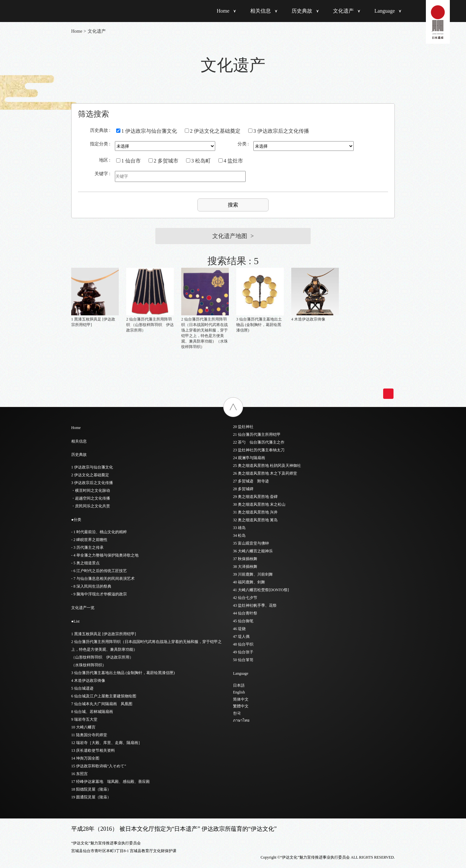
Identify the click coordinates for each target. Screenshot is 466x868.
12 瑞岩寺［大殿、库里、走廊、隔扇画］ (107, 743)
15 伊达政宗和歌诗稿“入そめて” (99, 766)
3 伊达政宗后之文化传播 (279, 131)
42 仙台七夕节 (245, 598)
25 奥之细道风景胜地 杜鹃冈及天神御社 (267, 466)
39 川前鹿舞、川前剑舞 (253, 574)
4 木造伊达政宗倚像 (88, 681)
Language (385, 11)
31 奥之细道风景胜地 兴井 (255, 512)
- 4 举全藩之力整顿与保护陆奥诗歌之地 (105, 555)
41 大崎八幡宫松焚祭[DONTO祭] (261, 590)
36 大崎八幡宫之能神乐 (253, 551)
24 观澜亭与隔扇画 (249, 458)
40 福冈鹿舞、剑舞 (249, 582)
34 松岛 (239, 535)
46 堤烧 (239, 629)
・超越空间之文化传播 (91, 498)
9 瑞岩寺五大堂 (84, 719)
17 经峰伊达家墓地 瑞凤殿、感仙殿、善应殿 (111, 782)
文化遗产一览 (83, 608)
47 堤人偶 (241, 637)
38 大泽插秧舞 (245, 567)
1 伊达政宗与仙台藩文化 (147, 131)
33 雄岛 (239, 528)
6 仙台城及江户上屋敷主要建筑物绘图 (104, 696)
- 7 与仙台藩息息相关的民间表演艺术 (103, 579)
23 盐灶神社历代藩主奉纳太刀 (259, 450)
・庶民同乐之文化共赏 (91, 506)
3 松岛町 (198, 161)
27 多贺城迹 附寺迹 (251, 481)
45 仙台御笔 (243, 621)
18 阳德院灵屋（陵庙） (91, 789)
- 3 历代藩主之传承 (87, 547)
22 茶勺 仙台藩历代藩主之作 (259, 442)
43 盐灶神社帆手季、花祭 (255, 605)
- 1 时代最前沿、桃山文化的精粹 (99, 532)
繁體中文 (241, 706)
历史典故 (302, 11)
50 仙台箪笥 (243, 660)
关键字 (101, 174)
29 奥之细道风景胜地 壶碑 (255, 497)
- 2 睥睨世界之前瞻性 (89, 540)
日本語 (239, 685)
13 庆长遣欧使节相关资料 (93, 750)
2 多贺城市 (163, 161)
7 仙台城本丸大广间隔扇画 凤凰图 (102, 704)
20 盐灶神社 (243, 427)
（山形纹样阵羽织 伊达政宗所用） (102, 657)
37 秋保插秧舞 (245, 559)
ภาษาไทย (241, 720)
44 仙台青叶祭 (245, 613)
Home (223, 11)
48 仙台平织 (243, 644)
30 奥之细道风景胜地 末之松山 (259, 504)
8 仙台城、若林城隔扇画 (92, 712)
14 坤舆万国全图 (85, 758)
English (239, 692)
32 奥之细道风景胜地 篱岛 (255, 520)
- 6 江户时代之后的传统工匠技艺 (99, 571)
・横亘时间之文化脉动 (91, 490)
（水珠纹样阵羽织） (89, 665)
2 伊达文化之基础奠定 (213, 131)
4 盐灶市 (231, 161)
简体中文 (241, 699)
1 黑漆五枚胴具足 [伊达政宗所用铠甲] (104, 634)
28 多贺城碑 (243, 489)
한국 (237, 713)
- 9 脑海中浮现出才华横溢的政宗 (99, 594)
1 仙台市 (128, 161)
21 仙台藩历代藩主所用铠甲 (257, 434)
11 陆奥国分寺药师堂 (89, 735)
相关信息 (261, 11)
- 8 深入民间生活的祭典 (91, 586)
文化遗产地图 (230, 236)
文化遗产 (343, 11)
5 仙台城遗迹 (82, 688)
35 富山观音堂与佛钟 (251, 543)
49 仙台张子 (243, 652)
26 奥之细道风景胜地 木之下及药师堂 (265, 473)
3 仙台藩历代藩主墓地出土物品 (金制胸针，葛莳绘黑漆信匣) (123, 673)
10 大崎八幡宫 (83, 727)
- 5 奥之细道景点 (85, 563)
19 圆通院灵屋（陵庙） (91, 797)
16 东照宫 (79, 774)
